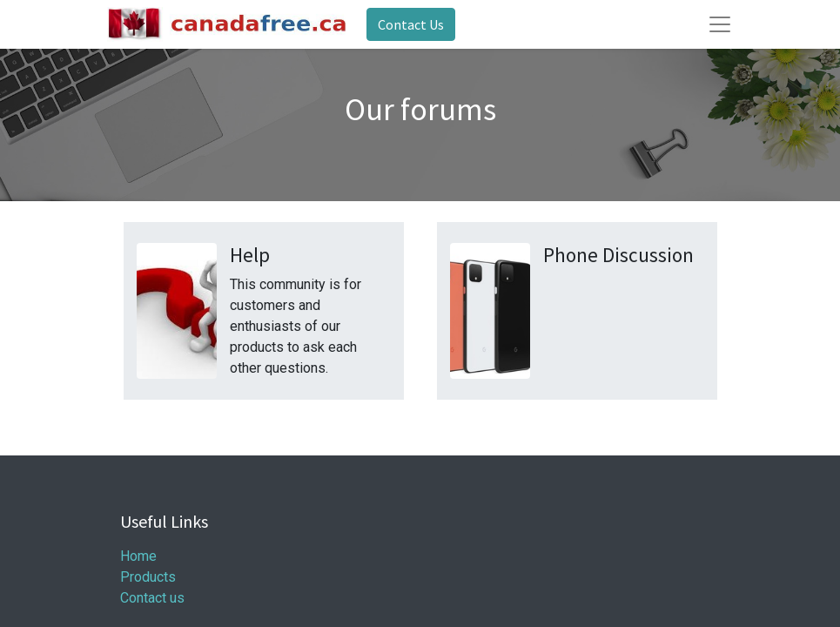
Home (138, 556)
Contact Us (411, 24)
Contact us (152, 598)
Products (148, 577)
